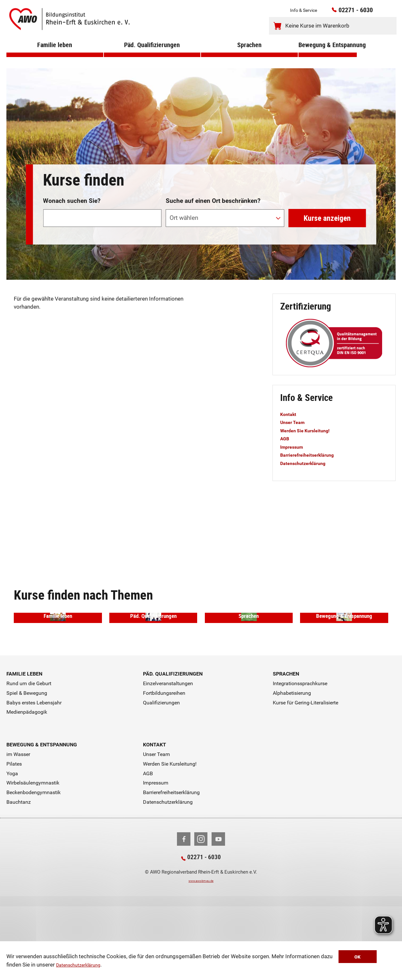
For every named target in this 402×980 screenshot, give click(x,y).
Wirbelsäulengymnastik (33, 855)
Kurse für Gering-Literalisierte (306, 774)
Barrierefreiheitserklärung (312, 455)
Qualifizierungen (161, 774)
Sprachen (249, 54)
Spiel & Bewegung (27, 765)
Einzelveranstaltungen (168, 755)
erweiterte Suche (338, 179)
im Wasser (18, 826)
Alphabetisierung (292, 765)
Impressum (294, 447)
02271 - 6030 (347, 12)
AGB (286, 438)
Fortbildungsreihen (164, 765)
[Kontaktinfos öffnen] (378, 12)
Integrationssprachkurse (300, 755)
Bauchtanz (19, 874)
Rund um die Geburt (29, 755)
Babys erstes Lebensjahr (34, 774)
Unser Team (295, 422)
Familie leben (55, 54)
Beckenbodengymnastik (33, 864)
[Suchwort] (102, 218)
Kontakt (290, 414)
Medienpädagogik (27, 784)
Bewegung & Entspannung (328, 54)
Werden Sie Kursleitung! (310, 430)
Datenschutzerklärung (83, 965)
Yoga (12, 845)
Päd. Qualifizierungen (152, 54)
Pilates (14, 836)
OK (376, 958)
